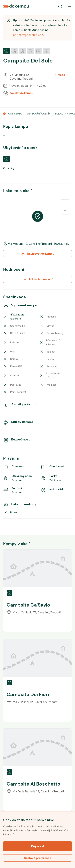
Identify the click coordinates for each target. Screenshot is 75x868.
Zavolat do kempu (21, 93)
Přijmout (38, 846)
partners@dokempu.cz (28, 35)
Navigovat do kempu (37, 254)
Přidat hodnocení (37, 279)
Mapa (60, 75)
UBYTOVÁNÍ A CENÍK (39, 114)
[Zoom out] (65, 210)
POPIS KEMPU (14, 114)
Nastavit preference (37, 858)
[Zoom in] (65, 203)
